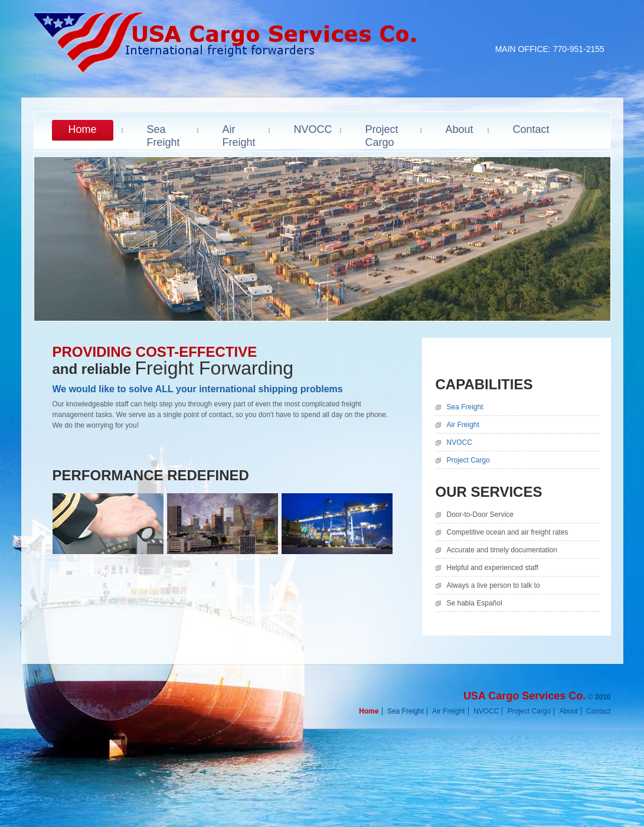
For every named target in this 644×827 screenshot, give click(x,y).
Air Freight (463, 425)
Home (369, 711)
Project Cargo (468, 460)
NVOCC (460, 442)
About (568, 711)
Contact (598, 711)
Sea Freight (465, 407)
